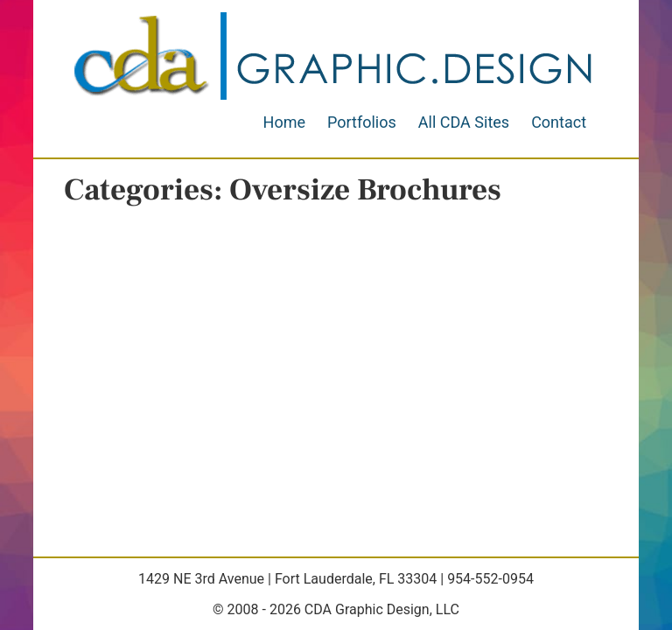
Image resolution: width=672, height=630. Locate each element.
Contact (559, 122)
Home (284, 122)
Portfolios (362, 122)
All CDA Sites (464, 122)
